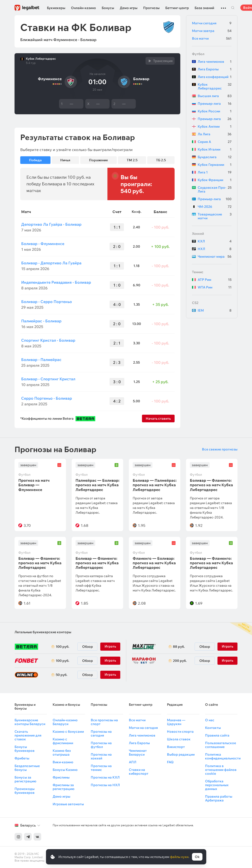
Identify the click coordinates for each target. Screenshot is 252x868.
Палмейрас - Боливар (41, 321)
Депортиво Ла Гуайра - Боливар (51, 224)
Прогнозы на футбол (101, 745)
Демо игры (129, 8)
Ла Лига (215, 134)
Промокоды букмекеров (25, 791)
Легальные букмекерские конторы (43, 632)
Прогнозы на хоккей (101, 756)
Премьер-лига (215, 104)
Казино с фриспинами (63, 741)
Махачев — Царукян (176, 722)
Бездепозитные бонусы (27, 768)
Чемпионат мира (215, 256)
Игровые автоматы (68, 804)
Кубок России (215, 111)
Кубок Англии (215, 126)
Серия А (215, 142)
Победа (35, 160)
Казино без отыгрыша (62, 753)
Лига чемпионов (215, 62)
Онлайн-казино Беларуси (65, 722)
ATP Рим (215, 280)
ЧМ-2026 (215, 207)
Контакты (213, 728)
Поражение (98, 160)
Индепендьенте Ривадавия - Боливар (56, 282)
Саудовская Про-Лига (215, 189)
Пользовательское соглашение (221, 745)
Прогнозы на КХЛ (105, 777)
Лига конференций (215, 77)
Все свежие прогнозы (220, 449)
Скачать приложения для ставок (28, 735)
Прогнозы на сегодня (101, 733)
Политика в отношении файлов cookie (221, 770)
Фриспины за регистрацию (63, 787)
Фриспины (61, 777)
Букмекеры (56, 8)
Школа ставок (179, 739)
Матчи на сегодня (143, 728)
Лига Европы (215, 69)
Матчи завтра (212, 31)
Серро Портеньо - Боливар (47, 398)
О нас (210, 720)
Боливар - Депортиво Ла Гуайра (51, 263)
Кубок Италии (215, 149)
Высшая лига (215, 96)
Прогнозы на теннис (101, 768)
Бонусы (108, 8)
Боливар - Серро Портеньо (47, 302)
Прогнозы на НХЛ (105, 785)
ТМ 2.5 (132, 160)
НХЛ (215, 249)
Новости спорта (180, 732)
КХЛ (215, 241)
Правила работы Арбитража (219, 798)
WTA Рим (215, 287)
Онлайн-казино (83, 8)
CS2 (195, 303)
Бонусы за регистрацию (25, 779)
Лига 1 (215, 172)
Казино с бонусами (68, 732)
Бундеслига (215, 157)
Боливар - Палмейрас (41, 360)
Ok (197, 857)
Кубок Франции (215, 180)
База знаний (204, 8)
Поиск (233, 8)
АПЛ (133, 762)
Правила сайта (217, 735)
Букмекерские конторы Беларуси (30, 722)
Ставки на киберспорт (139, 772)
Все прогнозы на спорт (104, 722)
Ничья (65, 160)
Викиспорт (176, 747)
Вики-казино (63, 762)
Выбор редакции (181, 754)
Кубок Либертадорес (41, 59)
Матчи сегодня (212, 23)
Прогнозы (151, 8)
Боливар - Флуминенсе (43, 244)
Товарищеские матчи (215, 216)
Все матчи (212, 38)
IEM (215, 310)
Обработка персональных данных (217, 785)
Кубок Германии (215, 165)
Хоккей (198, 234)
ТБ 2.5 (161, 160)
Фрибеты (22, 758)
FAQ (170, 762)
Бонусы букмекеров (25, 749)
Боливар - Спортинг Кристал (48, 379)
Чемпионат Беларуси (138, 753)
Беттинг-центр (177, 8)
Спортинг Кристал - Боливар (48, 340)
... (223, 6)
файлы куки (179, 857)
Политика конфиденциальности (223, 756)
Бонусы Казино (65, 770)
